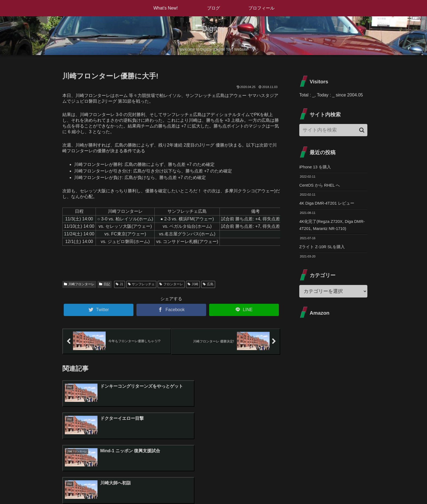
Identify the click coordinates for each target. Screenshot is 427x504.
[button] (362, 130)
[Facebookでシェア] (171, 310)
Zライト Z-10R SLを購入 (324, 250)
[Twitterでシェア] (99, 310)
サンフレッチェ (141, 284)
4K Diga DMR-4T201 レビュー (329, 204)
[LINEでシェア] (244, 310)
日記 (105, 284)
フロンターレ (171, 284)
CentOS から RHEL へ (321, 186)
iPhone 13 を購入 (316, 167)
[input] (333, 130)
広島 (208, 284)
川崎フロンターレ (79, 284)
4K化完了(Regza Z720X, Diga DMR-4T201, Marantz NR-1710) (330, 227)
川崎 (193, 284)
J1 (119, 284)
